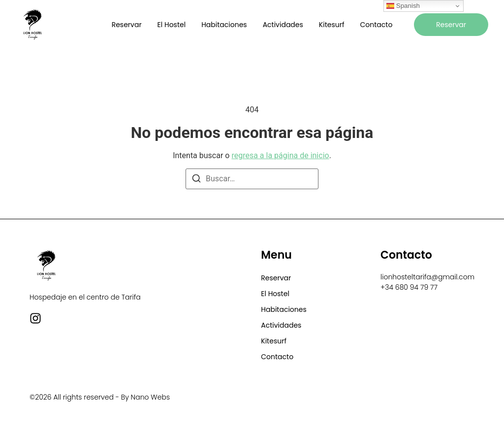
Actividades (283, 25)
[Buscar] (196, 180)
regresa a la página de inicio (280, 155)
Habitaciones (224, 25)
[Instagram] (35, 318)
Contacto (377, 25)
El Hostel (172, 25)
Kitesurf (332, 25)
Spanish (403, 6)
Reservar (127, 25)
